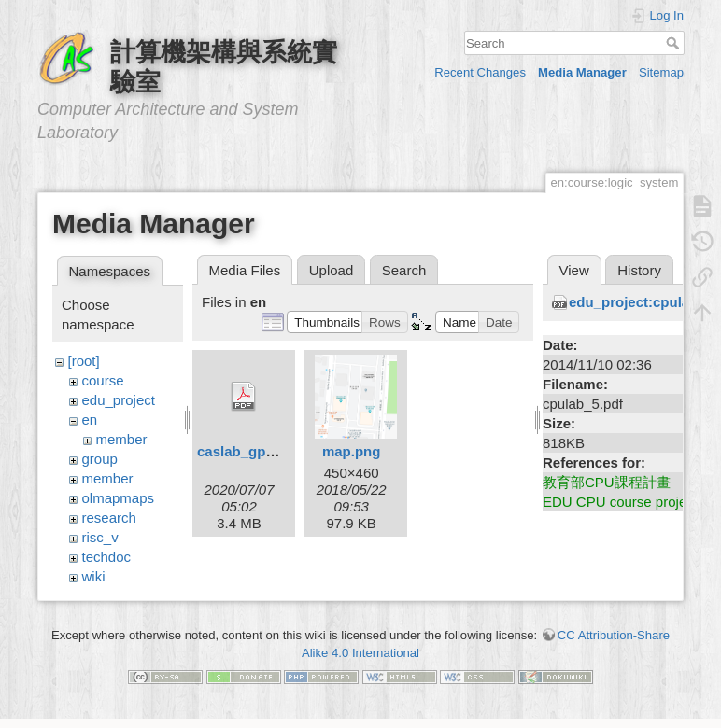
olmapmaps (119, 498)
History (639, 270)
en (90, 420)
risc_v (100, 537)
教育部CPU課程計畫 (607, 482)
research (109, 518)
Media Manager (582, 72)
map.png (352, 451)
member (122, 439)
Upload (332, 270)
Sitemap (661, 72)
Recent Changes (480, 72)
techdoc (107, 557)
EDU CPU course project (620, 502)
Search (675, 43)
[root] (84, 361)
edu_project (119, 400)
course (103, 380)
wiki (94, 576)
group (100, 459)
